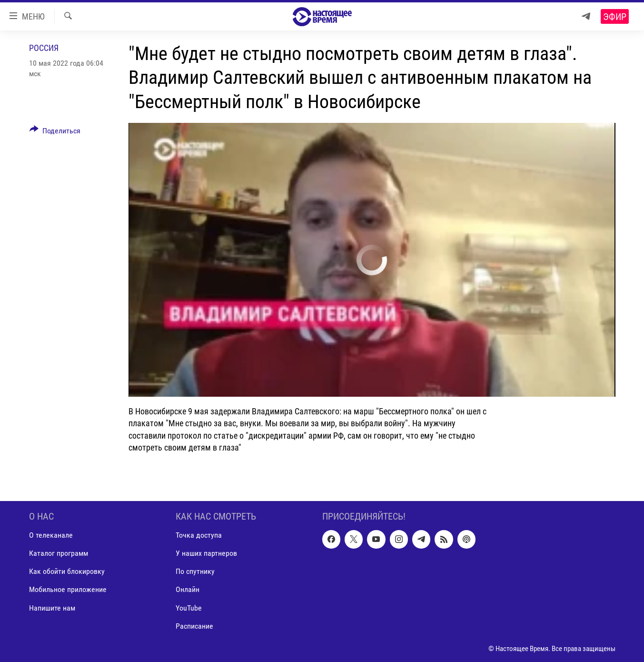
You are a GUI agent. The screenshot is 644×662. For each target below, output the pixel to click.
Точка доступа (199, 535)
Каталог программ (59, 553)
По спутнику (195, 571)
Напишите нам (52, 608)
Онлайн (188, 589)
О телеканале (51, 535)
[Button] (55, 132)
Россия (44, 48)
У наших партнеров (206, 553)
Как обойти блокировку (67, 571)
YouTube (189, 608)
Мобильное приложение (68, 589)
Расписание (194, 626)
